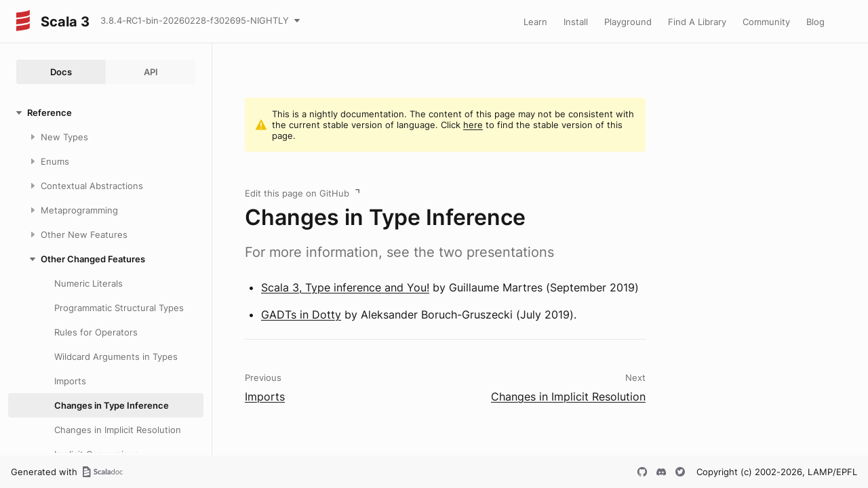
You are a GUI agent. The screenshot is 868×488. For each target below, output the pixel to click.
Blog (815, 22)
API (151, 72)
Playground (628, 22)
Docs (61, 72)
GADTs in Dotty (301, 314)
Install (576, 22)
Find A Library (697, 22)
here (473, 125)
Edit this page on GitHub (297, 193)
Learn (535, 22)
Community (766, 22)
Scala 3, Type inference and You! (345, 287)
